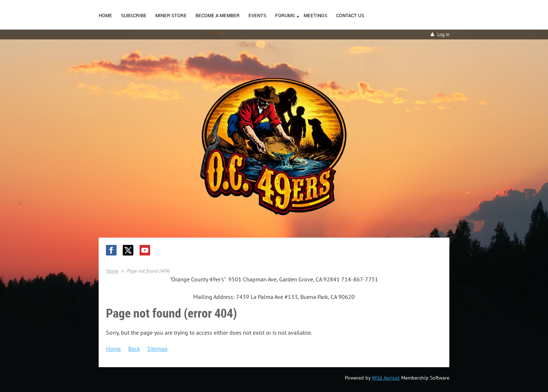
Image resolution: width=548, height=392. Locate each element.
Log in (443, 34)
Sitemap (157, 349)
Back (134, 349)
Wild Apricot (386, 378)
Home (112, 271)
